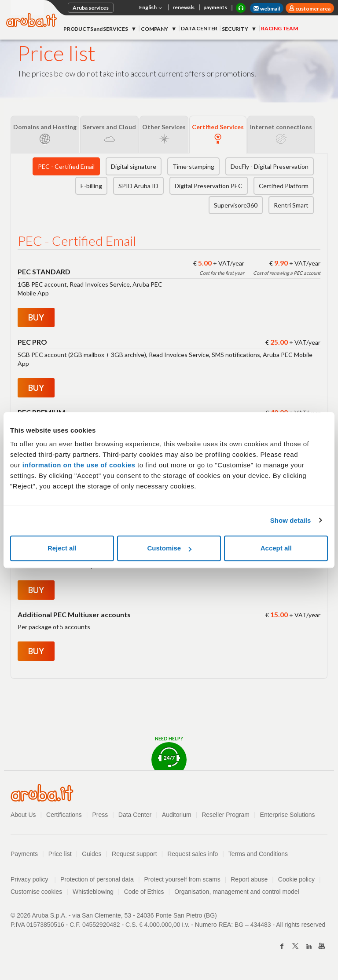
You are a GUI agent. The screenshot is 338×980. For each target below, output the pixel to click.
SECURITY (235, 29)
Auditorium (177, 815)
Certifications (64, 815)
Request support (134, 854)
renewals (184, 7)
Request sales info (193, 854)
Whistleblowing (93, 892)
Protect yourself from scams (183, 879)
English (151, 8)
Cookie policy (297, 879)
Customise (169, 548)
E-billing (91, 186)
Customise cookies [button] (37, 892)
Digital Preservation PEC (209, 186)
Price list (60, 854)
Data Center (135, 815)
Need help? (169, 753)
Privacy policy (33, 879)
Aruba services (91, 8)
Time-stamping (193, 166)
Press (100, 815)
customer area (312, 9)
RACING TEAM (279, 28)
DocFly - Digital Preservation (270, 166)
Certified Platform (284, 186)
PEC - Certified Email (66, 166)
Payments (24, 854)
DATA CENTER (199, 28)
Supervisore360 (236, 205)
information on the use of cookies (79, 465)
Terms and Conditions (259, 854)
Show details (291, 520)
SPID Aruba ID (138, 186)
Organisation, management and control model (237, 892)
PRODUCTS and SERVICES (96, 29)
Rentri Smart (291, 205)
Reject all (62, 548)
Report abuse (250, 879)
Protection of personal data (97, 879)
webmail (267, 9)
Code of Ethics (144, 892)
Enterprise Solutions (288, 815)
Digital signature (134, 166)
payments (215, 7)
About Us (23, 815)
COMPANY (155, 29)
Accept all (276, 548)
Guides (92, 854)
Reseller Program (226, 815)
